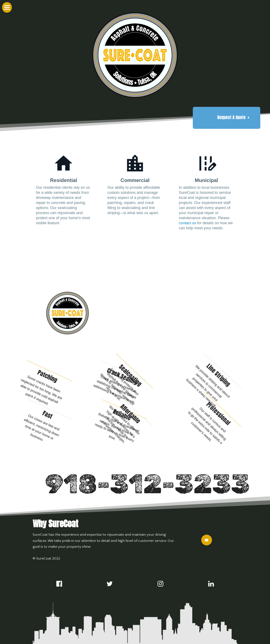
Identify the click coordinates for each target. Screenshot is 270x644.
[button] (233, 117)
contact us (188, 223)
